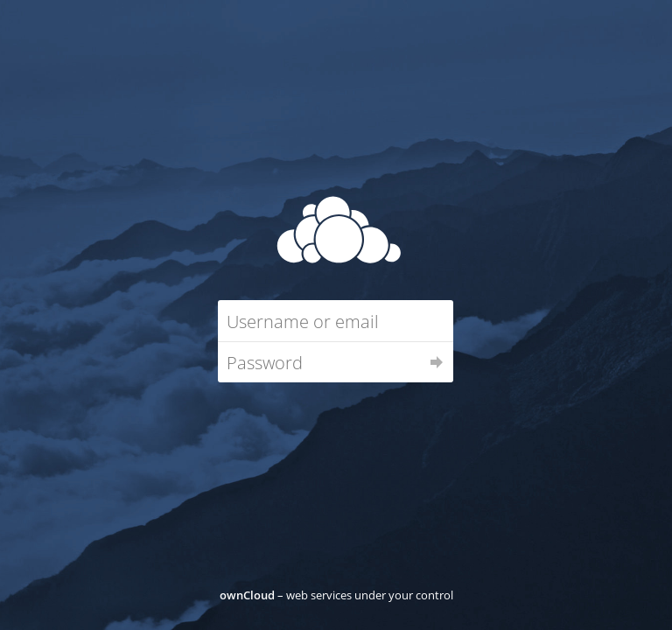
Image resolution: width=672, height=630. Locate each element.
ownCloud (247, 595)
